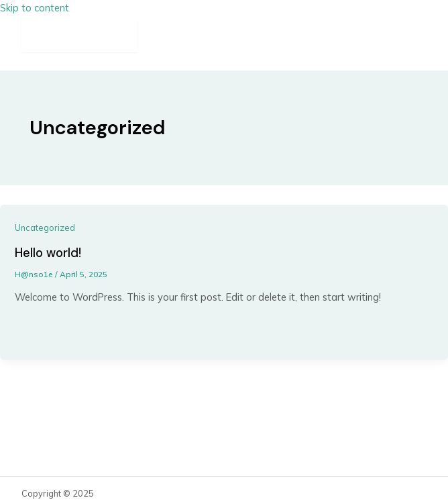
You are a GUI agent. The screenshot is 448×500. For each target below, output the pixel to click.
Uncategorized (45, 228)
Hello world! (48, 253)
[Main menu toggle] (79, 35)
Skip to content (35, 8)
